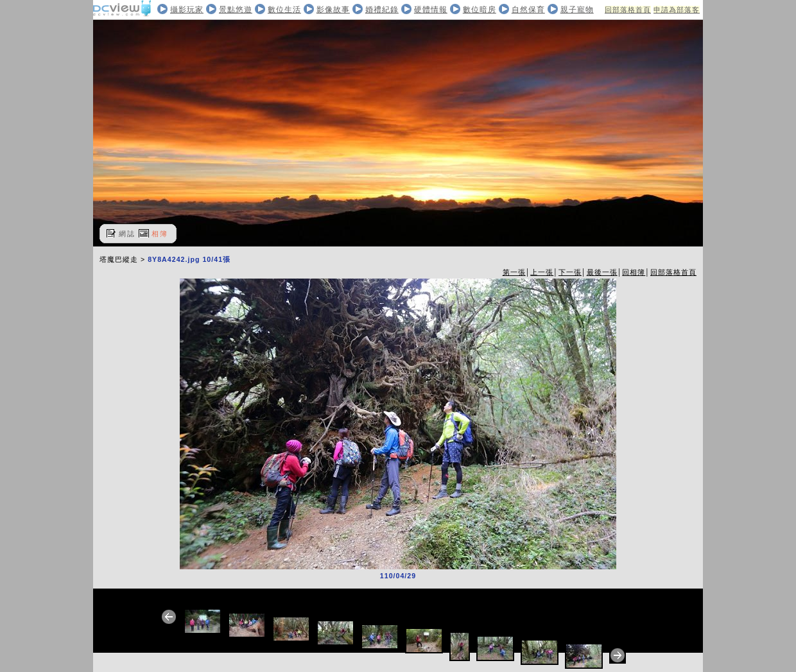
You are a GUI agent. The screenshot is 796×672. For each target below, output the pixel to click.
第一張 (514, 272)
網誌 (127, 234)
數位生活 (284, 10)
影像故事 (333, 10)
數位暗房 (480, 10)
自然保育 (528, 10)
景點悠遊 (236, 10)
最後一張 (602, 272)
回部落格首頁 (628, 10)
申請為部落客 (677, 10)
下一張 (570, 272)
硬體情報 (431, 10)
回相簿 (634, 272)
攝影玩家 (187, 10)
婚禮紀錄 (382, 10)
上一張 (542, 272)
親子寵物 (577, 10)
